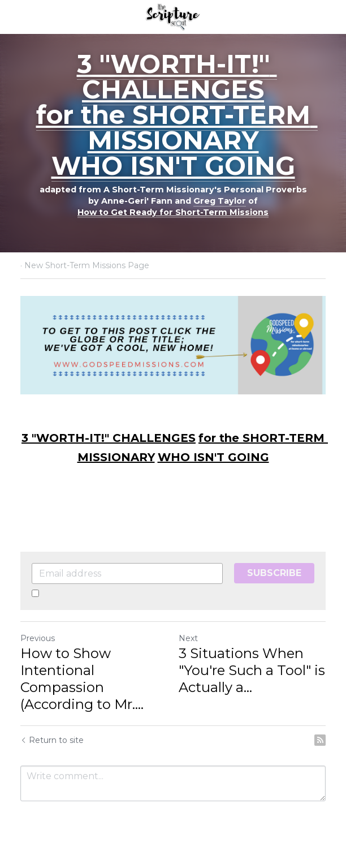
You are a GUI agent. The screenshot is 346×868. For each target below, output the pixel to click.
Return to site (52, 740)
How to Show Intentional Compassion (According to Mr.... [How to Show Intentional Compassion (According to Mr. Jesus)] (82, 679)
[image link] (173, 16)
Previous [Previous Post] (38, 638)
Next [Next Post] (188, 638)
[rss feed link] (320, 740)
